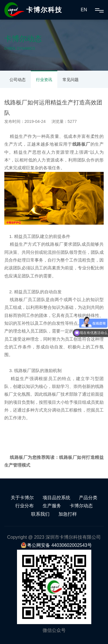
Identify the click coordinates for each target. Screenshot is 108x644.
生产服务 (52, 506)
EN (84, 10)
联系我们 (40, 514)
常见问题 (71, 80)
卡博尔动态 (81, 506)
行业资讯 (44, 80)
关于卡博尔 (22, 498)
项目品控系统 (56, 498)
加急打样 (68, 514)
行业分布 (24, 506)
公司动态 (18, 80)
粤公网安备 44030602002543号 (56, 545)
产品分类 (88, 498)
